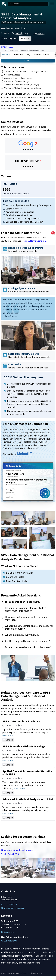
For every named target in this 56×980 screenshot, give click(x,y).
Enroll (25, 39)
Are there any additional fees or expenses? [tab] (26, 641)
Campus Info (8, 932)
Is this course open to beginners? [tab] (21, 602)
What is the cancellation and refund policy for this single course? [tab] (27, 627)
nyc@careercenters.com (12, 908)
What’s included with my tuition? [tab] (20, 635)
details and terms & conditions (34, 241)
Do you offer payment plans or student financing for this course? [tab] (24, 609)
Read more (9, 736)
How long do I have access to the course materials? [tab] (25, 618)
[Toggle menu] (52, 4)
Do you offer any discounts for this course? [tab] (26, 647)
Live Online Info (9, 941)
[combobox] (28, 4)
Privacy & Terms (36, 973)
